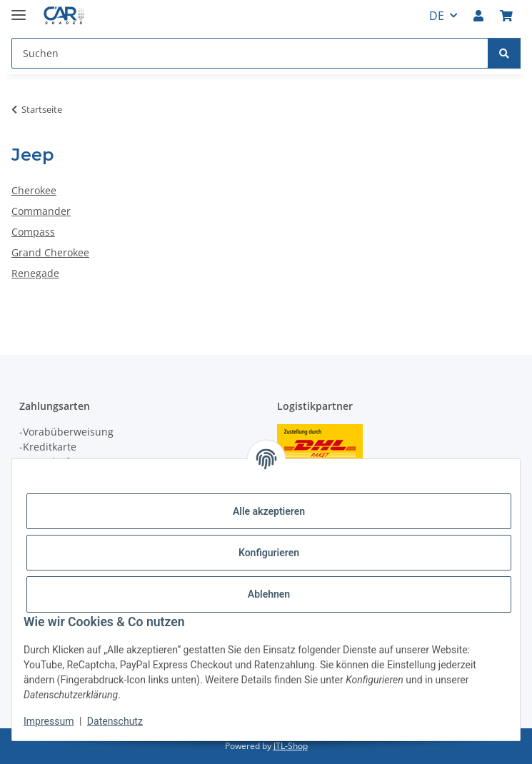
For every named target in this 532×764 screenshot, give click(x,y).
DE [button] (437, 16)
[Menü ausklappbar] (19, 9)
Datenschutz (115, 721)
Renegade (35, 273)
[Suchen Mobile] (250, 53)
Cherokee (34, 190)
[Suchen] (504, 53)
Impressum (49, 721)
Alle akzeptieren (269, 511)
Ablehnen (269, 594)
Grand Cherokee (50, 252)
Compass (33, 232)
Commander (41, 211)
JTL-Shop (291, 746)
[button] (478, 16)
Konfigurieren (269, 553)
